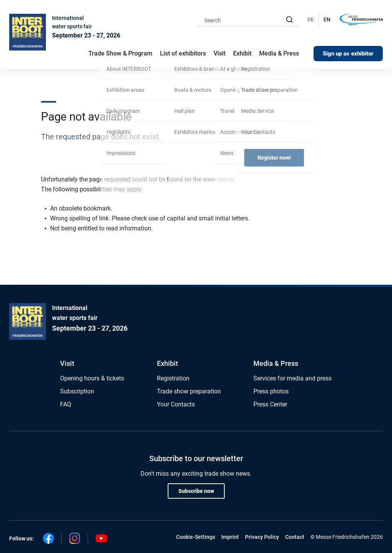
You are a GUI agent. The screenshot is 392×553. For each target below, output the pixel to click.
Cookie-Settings (196, 537)
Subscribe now (196, 491)
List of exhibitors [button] (183, 53)
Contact (295, 537)
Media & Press (279, 53)
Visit (67, 363)
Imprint (230, 537)
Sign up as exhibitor (348, 54)
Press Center (270, 404)
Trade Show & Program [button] (120, 53)
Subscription (77, 391)
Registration (173, 378)
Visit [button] (220, 53)
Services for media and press (292, 378)
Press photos (271, 391)
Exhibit (167, 363)
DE (311, 20)
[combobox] (248, 20)
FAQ (66, 404)
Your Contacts (176, 404)
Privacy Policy (262, 537)
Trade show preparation (189, 391)
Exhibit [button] (242, 53)
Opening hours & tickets (92, 378)
